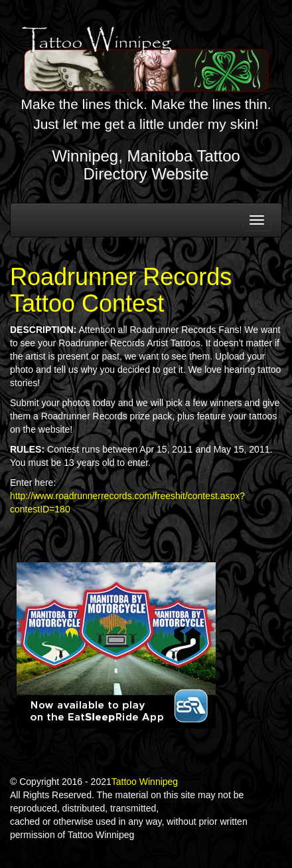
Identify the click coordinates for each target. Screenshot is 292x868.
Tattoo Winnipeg (145, 782)
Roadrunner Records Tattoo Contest (121, 290)
